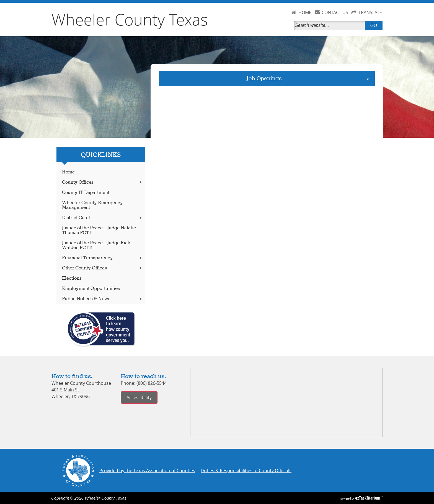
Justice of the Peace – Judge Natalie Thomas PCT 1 (99, 230)
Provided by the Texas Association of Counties (147, 471)
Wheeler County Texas (130, 19)
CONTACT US (335, 12)
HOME (305, 12)
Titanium (368, 498)
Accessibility (139, 398)
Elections (72, 278)
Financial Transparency (102, 258)
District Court (102, 218)
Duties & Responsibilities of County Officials (246, 471)
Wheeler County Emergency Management (92, 205)
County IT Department (86, 193)
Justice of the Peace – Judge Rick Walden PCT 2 (96, 245)
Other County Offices (102, 268)
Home (68, 172)
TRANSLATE (370, 12)
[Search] (330, 25)
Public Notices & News (102, 299)
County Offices (102, 182)
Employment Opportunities (91, 289)
